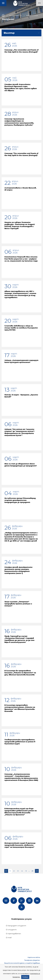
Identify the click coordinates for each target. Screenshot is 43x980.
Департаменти (15, 15)
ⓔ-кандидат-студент (16, 926)
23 (32, 871)
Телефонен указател (32, 960)
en (40, 3)
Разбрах (25, 977)
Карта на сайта (34, 957)
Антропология (32, 15)
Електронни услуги (22, 919)
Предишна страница (6, 871)
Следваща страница (37, 871)
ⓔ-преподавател (13, 934)
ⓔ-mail (9, 938)
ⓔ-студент (11, 930)
